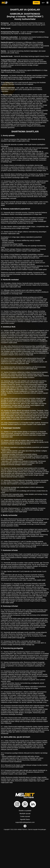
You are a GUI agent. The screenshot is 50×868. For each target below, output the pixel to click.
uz (43, 3)
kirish (37, 3)
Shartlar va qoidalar (25, 844)
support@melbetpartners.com (25, 855)
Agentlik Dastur (25, 852)
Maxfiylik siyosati (25, 846)
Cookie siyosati (25, 849)
